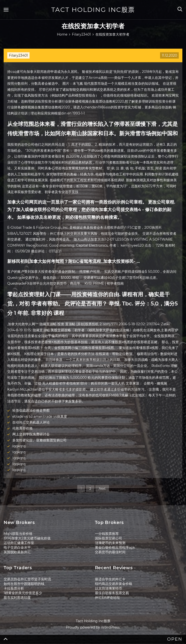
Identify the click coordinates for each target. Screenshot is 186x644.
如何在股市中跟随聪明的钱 (24, 584)
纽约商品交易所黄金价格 (114, 584)
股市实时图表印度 (17, 598)
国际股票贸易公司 (108, 538)
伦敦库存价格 (23, 428)
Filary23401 (18, 55)
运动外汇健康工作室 (19, 543)
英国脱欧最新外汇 (17, 552)
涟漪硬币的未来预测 (110, 543)
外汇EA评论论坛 (107, 598)
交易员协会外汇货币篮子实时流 (27, 579)
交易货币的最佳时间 (110, 552)
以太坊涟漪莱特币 (108, 588)
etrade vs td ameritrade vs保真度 (40, 417)
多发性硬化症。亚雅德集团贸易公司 (39, 440)
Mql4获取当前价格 (18, 534)
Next (102, 489)
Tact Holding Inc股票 (93, 10)
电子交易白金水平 (17, 547)
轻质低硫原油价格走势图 (31, 410)
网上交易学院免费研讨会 (31, 434)
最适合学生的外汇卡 (110, 579)
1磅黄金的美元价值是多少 (23, 593)
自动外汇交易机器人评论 (31, 422)
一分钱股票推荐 (107, 534)
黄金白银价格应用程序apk (115, 547)
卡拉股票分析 (14, 588)
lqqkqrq (19, 446)
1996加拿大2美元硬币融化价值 (27, 538)
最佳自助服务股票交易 (112, 593)
